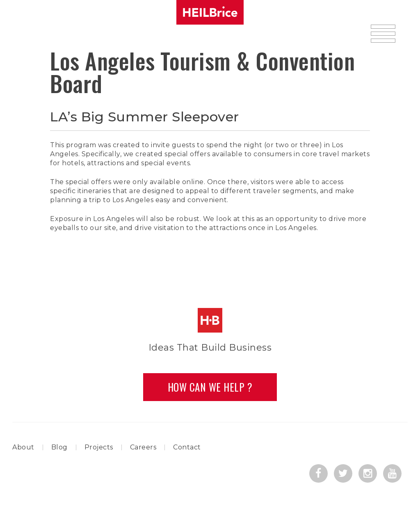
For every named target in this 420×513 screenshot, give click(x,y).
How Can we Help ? (210, 387)
